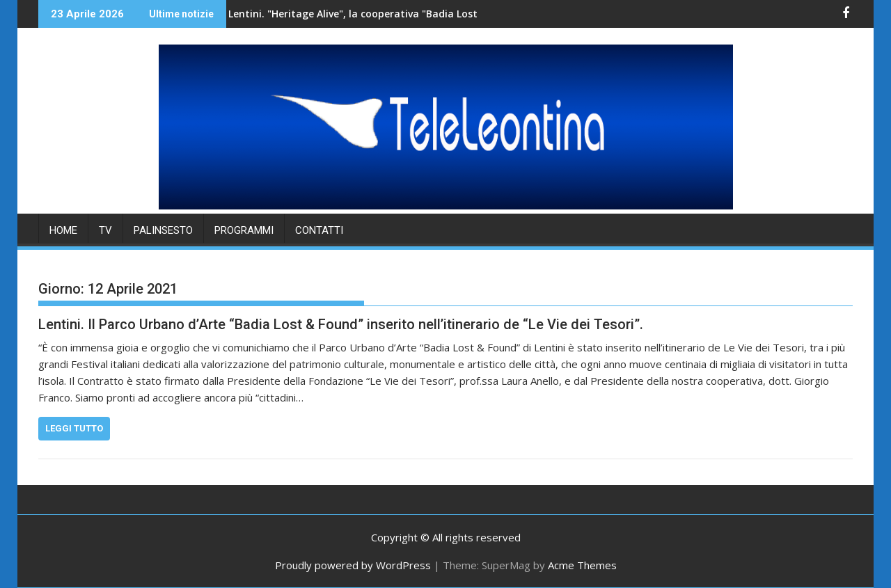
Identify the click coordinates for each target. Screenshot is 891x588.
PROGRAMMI (244, 230)
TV (105, 230)
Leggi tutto (74, 428)
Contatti (319, 230)
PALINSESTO (163, 230)
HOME (63, 230)
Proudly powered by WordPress (353, 565)
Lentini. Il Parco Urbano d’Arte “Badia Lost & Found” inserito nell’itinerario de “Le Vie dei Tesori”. (341, 324)
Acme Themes (582, 565)
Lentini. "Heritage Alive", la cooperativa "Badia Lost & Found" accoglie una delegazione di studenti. (408, 14)
